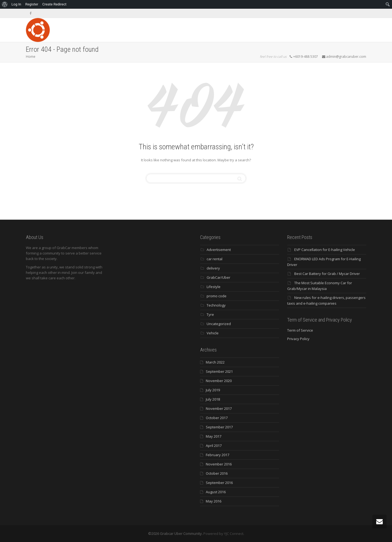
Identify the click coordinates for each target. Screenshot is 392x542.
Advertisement (219, 250)
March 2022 (215, 362)
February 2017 (218, 455)
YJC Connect (234, 534)
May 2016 (214, 501)
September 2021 (219, 371)
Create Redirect (54, 4)
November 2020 (219, 381)
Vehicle (213, 333)
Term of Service (300, 330)
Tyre (210, 314)
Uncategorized (219, 324)
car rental (215, 259)
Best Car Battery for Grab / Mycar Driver (327, 274)
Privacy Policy (298, 339)
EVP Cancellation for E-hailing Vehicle (325, 250)
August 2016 (216, 492)
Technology (216, 305)
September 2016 (219, 483)
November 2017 (219, 408)
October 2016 (217, 473)
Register (32, 4)
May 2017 (214, 436)
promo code (217, 296)
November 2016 (219, 464)
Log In (16, 4)
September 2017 (219, 427)
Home (31, 57)
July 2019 (213, 390)
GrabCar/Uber (218, 277)
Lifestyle (214, 287)
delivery (213, 268)
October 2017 (217, 418)
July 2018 (213, 399)
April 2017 (214, 446)
